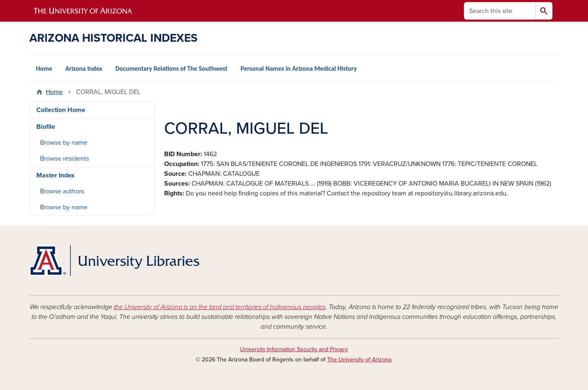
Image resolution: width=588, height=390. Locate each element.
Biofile (46, 127)
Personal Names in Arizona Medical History (299, 68)
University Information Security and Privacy (294, 349)
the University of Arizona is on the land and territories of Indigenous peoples (220, 307)
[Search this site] (500, 11)
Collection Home (61, 110)
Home (44, 68)
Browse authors (62, 191)
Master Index (55, 175)
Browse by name (64, 143)
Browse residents (65, 159)
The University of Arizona (359, 360)
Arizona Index (84, 68)
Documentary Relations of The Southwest (171, 68)
